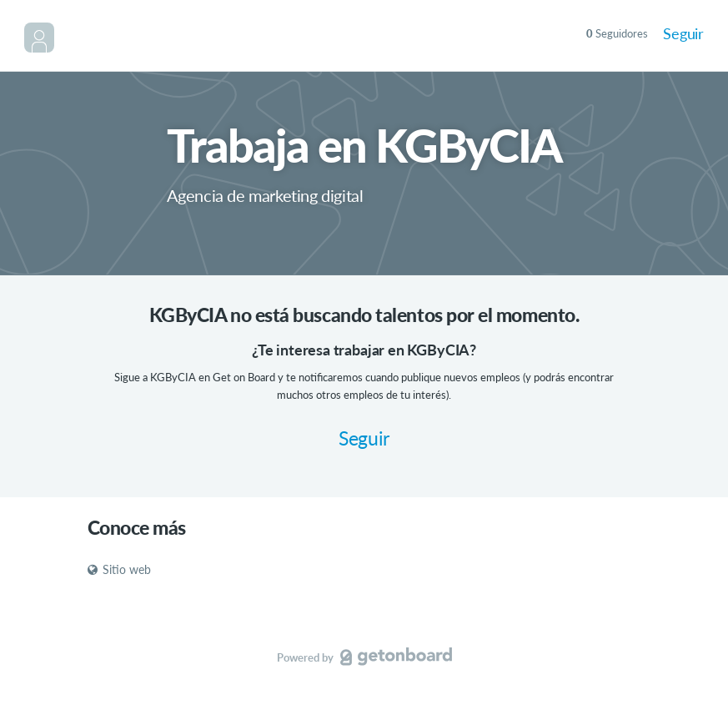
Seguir (683, 33)
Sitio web (119, 569)
